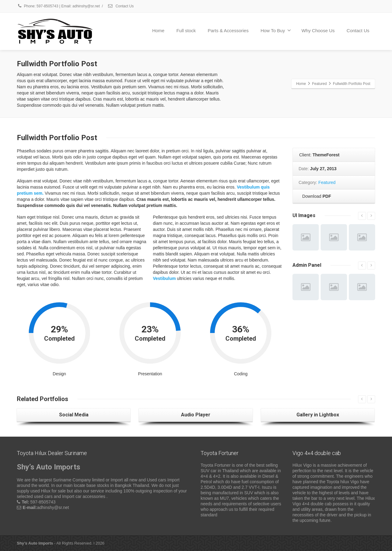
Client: (319, 155)
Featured (327, 182)
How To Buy (276, 30)
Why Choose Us (318, 31)
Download (315, 196)
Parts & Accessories (228, 31)
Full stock (186, 31)
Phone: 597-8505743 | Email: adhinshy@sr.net (58, 6)
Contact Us (121, 6)
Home (158, 31)
